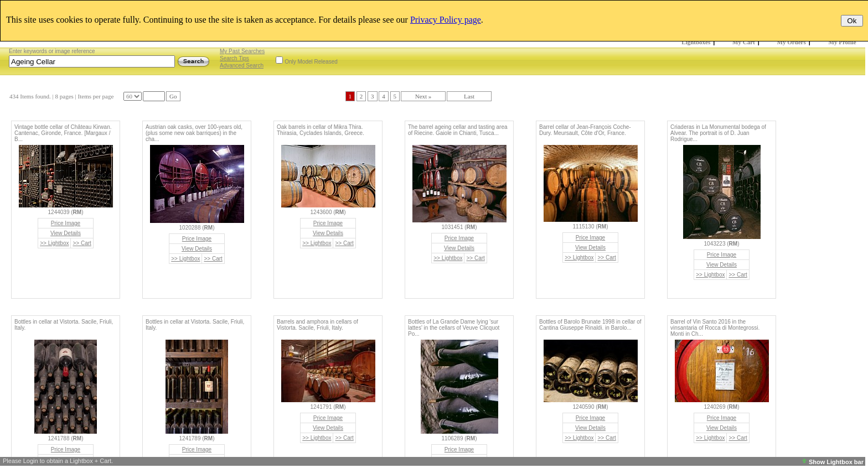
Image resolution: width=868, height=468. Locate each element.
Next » (423, 96)
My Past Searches (242, 51)
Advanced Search (242, 66)
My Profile (843, 42)
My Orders (792, 42)
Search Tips (234, 58)
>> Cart (82, 243)
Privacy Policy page (446, 20)
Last (469, 96)
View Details (66, 233)
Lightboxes (696, 42)
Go (173, 96)
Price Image (66, 223)
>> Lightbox (54, 243)
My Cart (744, 42)
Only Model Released (311, 62)
